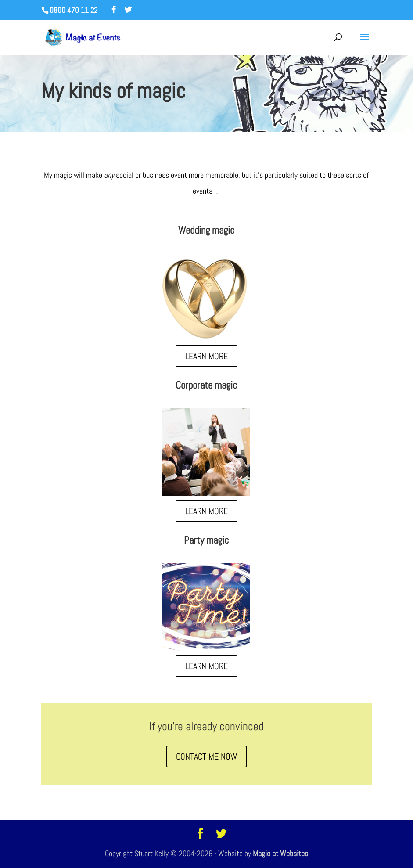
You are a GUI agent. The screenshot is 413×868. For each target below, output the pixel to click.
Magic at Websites (280, 853)
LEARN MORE (206, 356)
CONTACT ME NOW (206, 756)
